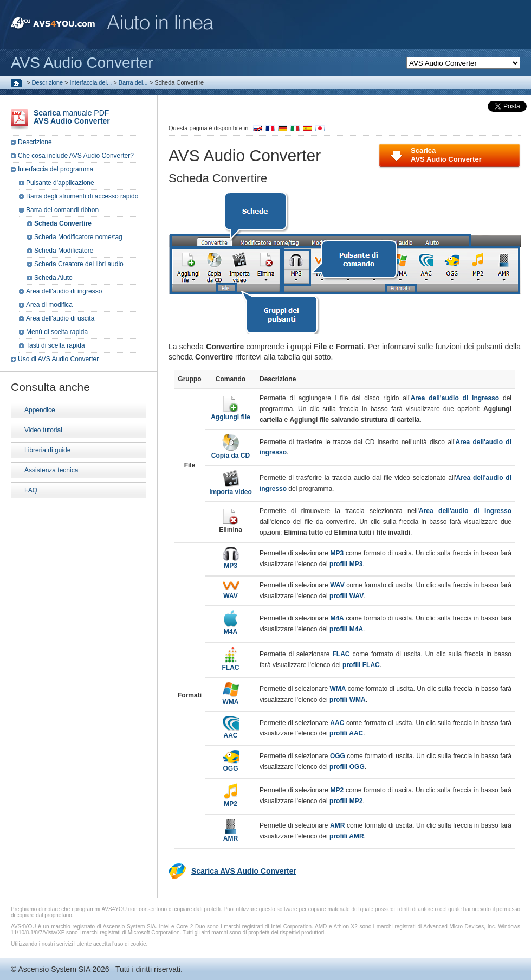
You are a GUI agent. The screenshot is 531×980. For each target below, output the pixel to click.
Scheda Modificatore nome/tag (78, 237)
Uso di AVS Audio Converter (58, 359)
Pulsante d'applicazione (60, 183)
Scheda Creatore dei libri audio (79, 264)
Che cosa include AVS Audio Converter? (76, 156)
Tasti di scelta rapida (56, 345)
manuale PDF (72, 117)
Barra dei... (133, 82)
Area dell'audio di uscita (60, 318)
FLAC (231, 664)
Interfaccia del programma (56, 169)
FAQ (31, 490)
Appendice (40, 410)
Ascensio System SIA (54, 969)
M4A (231, 628)
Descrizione (47, 82)
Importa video (231, 488)
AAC (231, 732)
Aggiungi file (231, 414)
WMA (231, 698)
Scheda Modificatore (64, 251)
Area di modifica (49, 305)
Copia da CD (231, 452)
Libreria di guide (47, 450)
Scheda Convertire (63, 223)
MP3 (231, 562)
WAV (231, 593)
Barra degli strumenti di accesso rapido (82, 196)
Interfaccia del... (91, 82)
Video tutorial (43, 430)
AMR (231, 835)
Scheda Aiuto (53, 278)
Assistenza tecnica (51, 470)
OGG (231, 765)
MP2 (231, 800)
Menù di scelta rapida (57, 332)
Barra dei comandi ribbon (62, 210)
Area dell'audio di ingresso (64, 291)
